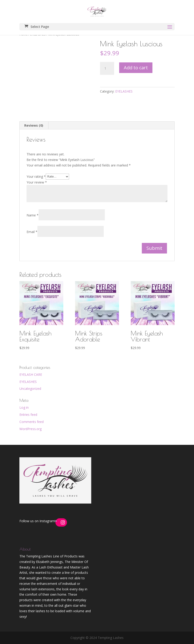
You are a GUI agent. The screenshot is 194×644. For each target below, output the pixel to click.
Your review (37, 182)
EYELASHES (124, 91)
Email (32, 232)
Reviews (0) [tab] (34, 125)
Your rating (36, 176)
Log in (24, 407)
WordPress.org (30, 429)
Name (33, 215)
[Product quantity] (107, 68)
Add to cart (136, 68)
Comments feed (32, 422)
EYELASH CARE (31, 374)
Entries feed (28, 415)
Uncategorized (30, 389)
